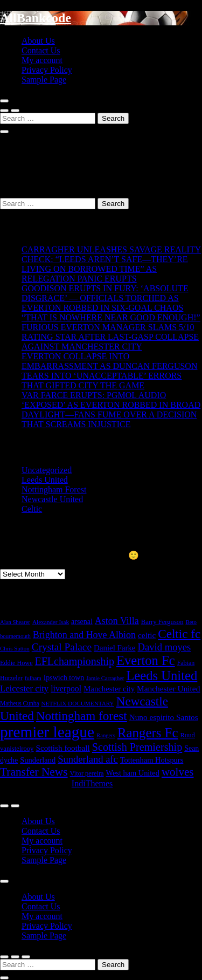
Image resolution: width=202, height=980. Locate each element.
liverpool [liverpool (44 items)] (66, 688)
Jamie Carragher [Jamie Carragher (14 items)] (105, 678)
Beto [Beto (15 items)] (191, 622)
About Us (38, 41)
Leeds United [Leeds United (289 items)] (162, 676)
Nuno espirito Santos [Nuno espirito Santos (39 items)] (164, 717)
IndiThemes (92, 783)
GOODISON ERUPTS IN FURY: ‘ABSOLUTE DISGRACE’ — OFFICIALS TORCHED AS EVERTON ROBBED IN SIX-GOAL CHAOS (105, 298)
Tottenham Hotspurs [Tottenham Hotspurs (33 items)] (152, 760)
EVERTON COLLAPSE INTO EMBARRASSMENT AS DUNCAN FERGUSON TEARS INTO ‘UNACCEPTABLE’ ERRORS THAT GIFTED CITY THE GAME (109, 371)
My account (42, 60)
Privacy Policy (47, 70)
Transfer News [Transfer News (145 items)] (34, 772)
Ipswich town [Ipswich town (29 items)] (64, 678)
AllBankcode (36, 18)
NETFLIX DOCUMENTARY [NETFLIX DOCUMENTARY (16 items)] (78, 703)
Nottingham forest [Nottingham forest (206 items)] (82, 716)
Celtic (32, 509)
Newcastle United (52, 499)
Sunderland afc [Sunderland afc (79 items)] (88, 759)
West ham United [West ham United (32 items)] (133, 773)
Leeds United (45, 480)
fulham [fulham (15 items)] (33, 678)
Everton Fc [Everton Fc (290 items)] (146, 660)
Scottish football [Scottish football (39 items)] (62, 748)
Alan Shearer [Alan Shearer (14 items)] (15, 622)
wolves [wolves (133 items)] (178, 772)
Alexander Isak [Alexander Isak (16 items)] (51, 622)
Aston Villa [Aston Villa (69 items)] (117, 621)
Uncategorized (47, 470)
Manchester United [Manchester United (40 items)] (168, 688)
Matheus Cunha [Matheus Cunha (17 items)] (20, 703)
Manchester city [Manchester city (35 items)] (109, 689)
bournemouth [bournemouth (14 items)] (15, 636)
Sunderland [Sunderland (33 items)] (38, 760)
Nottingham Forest (54, 489)
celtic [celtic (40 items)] (147, 635)
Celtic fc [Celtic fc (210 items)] (179, 634)
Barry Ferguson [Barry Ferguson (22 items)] (162, 622)
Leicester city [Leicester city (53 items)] (24, 688)
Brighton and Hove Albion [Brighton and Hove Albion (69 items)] (84, 635)
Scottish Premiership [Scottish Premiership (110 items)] (137, 747)
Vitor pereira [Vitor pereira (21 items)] (87, 773)
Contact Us (41, 50)
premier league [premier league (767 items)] (47, 732)
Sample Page (44, 80)
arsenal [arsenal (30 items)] (82, 621)
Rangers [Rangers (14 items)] (106, 735)
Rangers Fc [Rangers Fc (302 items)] (148, 733)
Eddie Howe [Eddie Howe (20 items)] (16, 663)
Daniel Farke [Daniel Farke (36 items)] (114, 648)
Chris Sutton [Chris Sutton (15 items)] (15, 648)
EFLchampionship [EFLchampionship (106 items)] (75, 661)
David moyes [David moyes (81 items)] (164, 647)
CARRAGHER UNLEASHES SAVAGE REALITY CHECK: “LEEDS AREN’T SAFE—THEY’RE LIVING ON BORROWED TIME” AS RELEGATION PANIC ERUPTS (111, 264)
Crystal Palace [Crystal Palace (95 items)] (62, 647)
